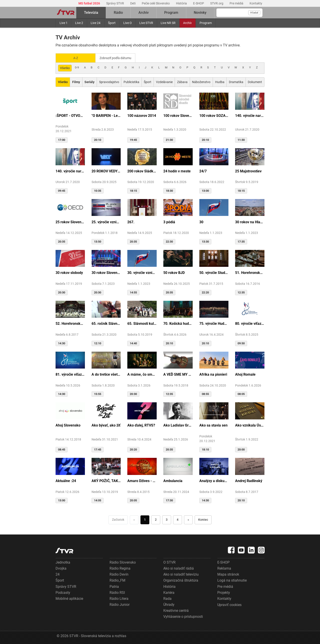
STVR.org (217, 3)
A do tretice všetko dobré (106, 374)
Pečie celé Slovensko (156, 3)
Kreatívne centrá (176, 610)
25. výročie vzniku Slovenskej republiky (106, 222)
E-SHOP (199, 3)
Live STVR (146, 23)
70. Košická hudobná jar (178, 323)
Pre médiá (237, 3)
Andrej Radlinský (249, 480)
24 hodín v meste (177, 171)
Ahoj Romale (245, 374)
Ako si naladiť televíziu (181, 574)
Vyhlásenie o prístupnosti (183, 616)
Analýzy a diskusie (214, 480)
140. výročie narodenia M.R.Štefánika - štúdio (70, 171)
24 (58, 574)
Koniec (203, 519)
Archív (187, 23)
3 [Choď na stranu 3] (167, 519)
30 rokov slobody (69, 272)
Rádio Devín (119, 574)
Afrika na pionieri (213, 374)
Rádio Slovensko (123, 562)
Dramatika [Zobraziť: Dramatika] (236, 82)
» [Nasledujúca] (188, 519)
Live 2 (79, 23)
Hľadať (254, 13)
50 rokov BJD (174, 272)
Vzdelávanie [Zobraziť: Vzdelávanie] (164, 82)
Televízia (91, 13)
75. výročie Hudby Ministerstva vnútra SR (214, 323)
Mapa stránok (228, 574)
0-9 (77, 67)
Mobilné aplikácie (69, 598)
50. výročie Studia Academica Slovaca (214, 272)
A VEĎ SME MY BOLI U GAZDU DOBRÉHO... (178, 374)
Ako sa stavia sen (213, 425)
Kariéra (169, 592)
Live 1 (64, 23)
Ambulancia (173, 480)
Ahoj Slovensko (68, 425)
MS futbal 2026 (90, 3)
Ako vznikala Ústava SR (250, 425)
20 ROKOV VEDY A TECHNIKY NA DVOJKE (106, 171)
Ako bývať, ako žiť (106, 425)
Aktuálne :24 (66, 480)
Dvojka (61, 568)
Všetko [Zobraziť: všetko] (65, 68)
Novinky (200, 13)
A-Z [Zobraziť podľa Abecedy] (76, 58)
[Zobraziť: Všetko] (63, 82)
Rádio (118, 13)
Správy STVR (115, 3)
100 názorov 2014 (142, 115)
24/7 (203, 171)
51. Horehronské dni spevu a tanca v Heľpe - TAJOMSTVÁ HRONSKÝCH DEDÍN (250, 272)
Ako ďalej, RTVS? (141, 425)
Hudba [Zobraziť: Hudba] (220, 82)
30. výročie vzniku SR (142, 272)
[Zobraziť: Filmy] (76, 82)
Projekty (224, 592)
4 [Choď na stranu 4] (178, 519)
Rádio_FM (117, 580)
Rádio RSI (117, 592)
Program (206, 23)
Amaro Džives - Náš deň (142, 480)
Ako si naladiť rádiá (179, 568)
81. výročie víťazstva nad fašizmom (70, 374)
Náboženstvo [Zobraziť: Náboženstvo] (201, 82)
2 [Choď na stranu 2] (156, 519)
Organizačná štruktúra (181, 580)
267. (131, 222)
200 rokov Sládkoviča (142, 171)
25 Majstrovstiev (248, 171)
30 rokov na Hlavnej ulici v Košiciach (250, 222)
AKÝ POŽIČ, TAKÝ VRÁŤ (106, 480)
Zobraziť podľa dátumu (117, 58)
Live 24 (96, 23)
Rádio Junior (120, 604)
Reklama (224, 568)
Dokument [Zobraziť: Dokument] (255, 82)
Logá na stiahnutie (232, 580)
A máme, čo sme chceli (142, 374)
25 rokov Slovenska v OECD (70, 222)
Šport (112, 23)
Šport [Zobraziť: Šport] (148, 82)
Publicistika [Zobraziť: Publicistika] (131, 82)
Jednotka (63, 562)
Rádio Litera (119, 598)
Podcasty (63, 592)
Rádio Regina (120, 568)
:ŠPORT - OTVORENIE (70, 115)
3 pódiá (169, 222)
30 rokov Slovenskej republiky (106, 272)
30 (201, 222)
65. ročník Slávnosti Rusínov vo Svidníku (106, 323)
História (182, 3)
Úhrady (169, 604)
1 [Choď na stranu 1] (145, 519)
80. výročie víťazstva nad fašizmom (250, 323)
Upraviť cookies (229, 604)
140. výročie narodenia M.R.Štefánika (250, 115)
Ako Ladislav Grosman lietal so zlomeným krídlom (178, 425)
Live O (128, 23)
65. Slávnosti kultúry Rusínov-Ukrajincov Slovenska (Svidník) (142, 323)
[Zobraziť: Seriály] (90, 82)
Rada (167, 598)
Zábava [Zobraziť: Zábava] (182, 82)
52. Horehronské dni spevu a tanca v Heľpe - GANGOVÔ (70, 323)
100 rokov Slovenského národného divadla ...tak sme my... (178, 115)
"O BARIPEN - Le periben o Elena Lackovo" (106, 115)
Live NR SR (168, 23)
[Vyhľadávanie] (239, 13)
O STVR (169, 562)
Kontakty (256, 3)
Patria (114, 586)
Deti (133, 3)
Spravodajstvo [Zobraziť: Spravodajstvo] (109, 82)
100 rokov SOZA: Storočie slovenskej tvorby (214, 115)
